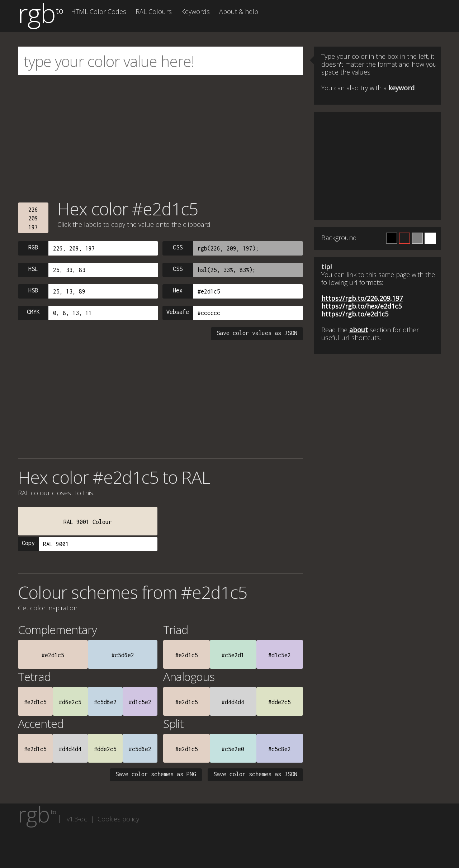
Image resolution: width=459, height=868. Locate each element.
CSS (178, 247)
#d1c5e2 (280, 655)
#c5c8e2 (280, 749)
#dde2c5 (280, 702)
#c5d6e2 (123, 655)
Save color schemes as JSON (255, 774)
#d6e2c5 (70, 702)
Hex (178, 290)
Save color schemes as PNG (156, 774)
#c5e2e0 (233, 749)
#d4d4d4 (233, 702)
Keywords (195, 11)
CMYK (33, 312)
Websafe (178, 312)
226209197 (33, 218)
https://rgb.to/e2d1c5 (355, 314)
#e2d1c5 (53, 655)
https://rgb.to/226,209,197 (362, 298)
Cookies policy (118, 819)
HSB (33, 290)
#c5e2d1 (233, 655)
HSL (33, 269)
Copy (28, 543)
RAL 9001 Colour (88, 522)
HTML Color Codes (99, 11)
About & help (239, 11)
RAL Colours (154, 11)
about (359, 330)
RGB (33, 247)
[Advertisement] (160, 133)
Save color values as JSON (257, 333)
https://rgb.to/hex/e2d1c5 (361, 306)
